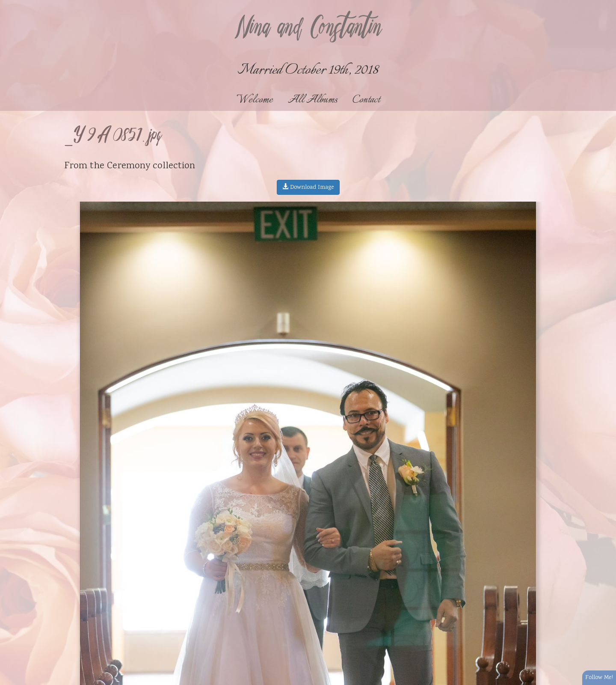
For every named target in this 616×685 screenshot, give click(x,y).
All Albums (313, 100)
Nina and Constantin (308, 29)
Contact (366, 100)
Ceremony (129, 166)
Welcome (255, 100)
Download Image (308, 188)
